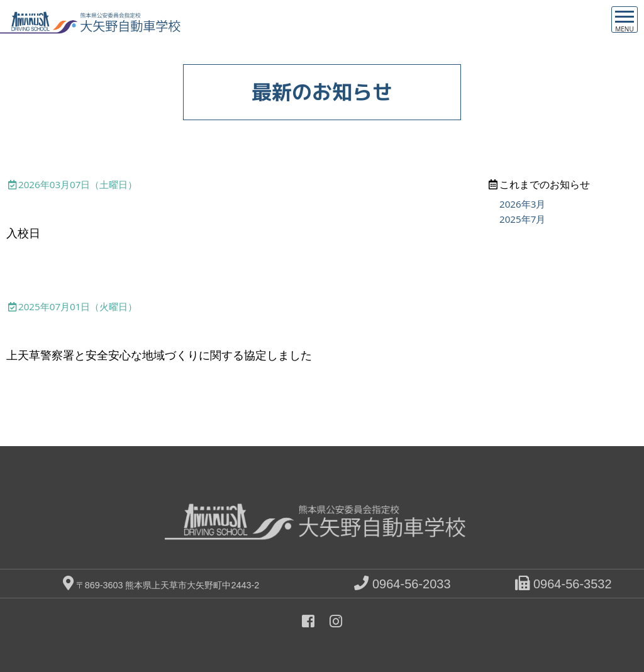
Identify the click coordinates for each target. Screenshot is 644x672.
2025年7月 (522, 219)
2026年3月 (522, 204)
